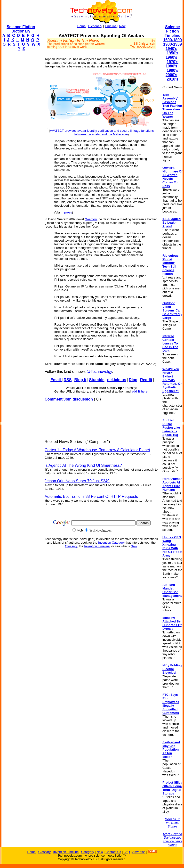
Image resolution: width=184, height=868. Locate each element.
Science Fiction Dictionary (21, 29)
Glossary (71, 546)
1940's (171, 49)
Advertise (139, 852)
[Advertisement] (21, 128)
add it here (140, 391)
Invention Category (111, 543)
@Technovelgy (99, 372)
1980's (171, 66)
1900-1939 (172, 44)
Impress (66, 212)
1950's (172, 53)
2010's (172, 79)
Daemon (91, 219)
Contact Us (113, 852)
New (122, 26)
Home (82, 26)
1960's (171, 57)
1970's (172, 62)
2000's (171, 75)
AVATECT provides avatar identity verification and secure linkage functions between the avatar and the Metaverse (102, 132)
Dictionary (95, 26)
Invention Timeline (97, 546)
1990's (172, 70)
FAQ (127, 852)
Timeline (111, 26)
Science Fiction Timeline (172, 31)
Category (88, 852)
